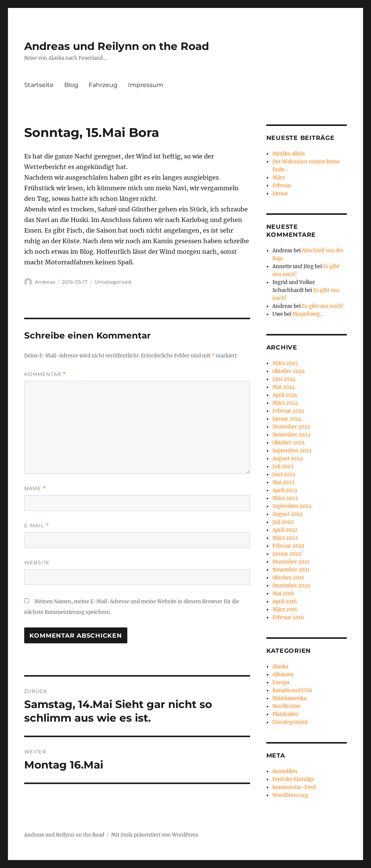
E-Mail (37, 526)
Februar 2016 (288, 617)
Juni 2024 (284, 379)
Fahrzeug (103, 85)
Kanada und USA (292, 690)
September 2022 (292, 506)
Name (35, 488)
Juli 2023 (283, 467)
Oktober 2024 (289, 371)
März (279, 178)
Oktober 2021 (288, 578)
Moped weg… (308, 314)
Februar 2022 (288, 546)
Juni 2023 (284, 474)
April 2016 (285, 602)
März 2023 (285, 498)
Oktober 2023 (288, 443)
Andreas (45, 282)
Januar (280, 193)
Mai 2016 (283, 594)
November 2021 (291, 570)
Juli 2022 (283, 522)
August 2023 (287, 459)
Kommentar (45, 374)
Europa (281, 682)
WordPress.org (290, 795)
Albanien (283, 675)
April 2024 (285, 395)
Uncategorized (113, 282)
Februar (282, 186)
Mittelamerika (289, 698)
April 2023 (285, 490)
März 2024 (285, 403)
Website (37, 562)
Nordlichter (286, 706)
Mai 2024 (284, 387)
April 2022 (285, 530)
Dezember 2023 (291, 427)
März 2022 (285, 538)
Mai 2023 (283, 482)
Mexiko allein (289, 154)
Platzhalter (285, 714)
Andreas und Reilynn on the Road (117, 46)
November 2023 (291, 435)
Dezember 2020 (291, 586)
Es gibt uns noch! (323, 306)
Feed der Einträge (293, 779)
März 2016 (285, 609)
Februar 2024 (288, 411)
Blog (71, 85)
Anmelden (285, 771)
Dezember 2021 (291, 562)
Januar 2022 (287, 554)
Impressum (146, 85)
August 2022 (288, 514)
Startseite (39, 85)
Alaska (280, 667)
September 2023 (292, 451)
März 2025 (285, 363)
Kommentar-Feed (294, 787)
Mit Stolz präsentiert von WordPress (155, 835)
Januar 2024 (287, 419)
